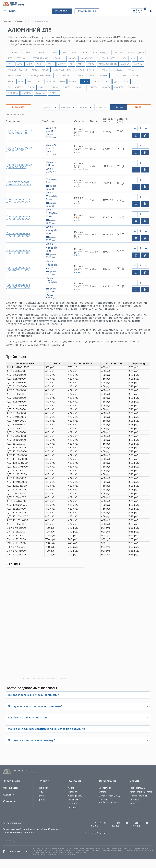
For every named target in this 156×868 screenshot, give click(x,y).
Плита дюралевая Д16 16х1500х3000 (18, 235)
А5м (125, 58)
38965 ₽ (108, 166)
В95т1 (40, 81)
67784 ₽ (108, 149)
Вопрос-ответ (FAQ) (109, 796)
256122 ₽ (108, 286)
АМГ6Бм (103, 76)
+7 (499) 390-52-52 (120, 825)
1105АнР (53, 52)
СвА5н (31, 87)
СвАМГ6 (106, 87)
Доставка (134, 800)
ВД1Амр (73, 81)
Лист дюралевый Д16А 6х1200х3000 (18, 183)
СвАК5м (42, 87)
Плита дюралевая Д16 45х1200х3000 (18, 286)
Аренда (133, 804)
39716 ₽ (107, 183)
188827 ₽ (108, 235)
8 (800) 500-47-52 (141, 825)
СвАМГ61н (13, 93)
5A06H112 (60, 58)
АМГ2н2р (138, 64)
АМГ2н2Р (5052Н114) (18, 70)
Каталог (43, 781)
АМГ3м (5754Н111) (62, 70)
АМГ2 (80, 64)
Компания (75, 781)
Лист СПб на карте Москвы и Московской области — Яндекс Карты (45, 679)
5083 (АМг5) (22, 58)
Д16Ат (107, 81)
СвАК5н (54, 87)
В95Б (30, 81)
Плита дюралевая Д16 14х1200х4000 (18, 201)
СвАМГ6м (27, 93)
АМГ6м (115, 76)
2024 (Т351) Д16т (101, 52)
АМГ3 (35, 70)
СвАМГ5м (79, 87)
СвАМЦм (54, 93)
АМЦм (135, 76)
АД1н (20, 64)
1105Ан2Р (39, 52)
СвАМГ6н (40, 93)
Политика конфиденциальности (110, 801)
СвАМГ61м (133, 87)
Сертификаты (75, 796)
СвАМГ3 (66, 87)
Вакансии (73, 800)
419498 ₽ (108, 132)
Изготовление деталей (141, 792)
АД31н (40, 64)
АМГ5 (104, 70)
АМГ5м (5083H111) (16, 76)
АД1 (141, 58)
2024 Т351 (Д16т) (136, 52)
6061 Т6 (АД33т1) (110, 58)
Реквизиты (74, 808)
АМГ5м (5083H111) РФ (40, 76)
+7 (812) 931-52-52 (99, 825)
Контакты (9, 802)
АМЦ (125, 76)
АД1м (10, 64)
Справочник (105, 788)
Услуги (134, 781)
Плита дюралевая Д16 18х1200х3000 (18, 252)
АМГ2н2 (125, 64)
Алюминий (43, 788)
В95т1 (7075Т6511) (56, 81)
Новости (73, 804)
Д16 (85, 81)
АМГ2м (91, 64)
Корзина (8, 795)
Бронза (41, 800)
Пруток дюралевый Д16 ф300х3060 (19, 132)
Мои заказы (10, 788)
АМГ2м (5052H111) (108, 64)
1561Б (73, 52)
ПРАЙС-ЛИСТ (18, 107)
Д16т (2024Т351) (15, 87)
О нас (71, 788)
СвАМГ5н (93, 87)
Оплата (103, 792)
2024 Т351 (118, 52)
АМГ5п (81, 76)
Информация (108, 781)
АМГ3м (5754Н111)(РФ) (86, 70)
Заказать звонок (87, 11)
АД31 (30, 64)
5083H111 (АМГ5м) (42, 58)
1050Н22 (26, 52)
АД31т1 (62, 64)
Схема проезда (10, 841)
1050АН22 (12, 52)
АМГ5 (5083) (117, 70)
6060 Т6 (73, 58)
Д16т (126, 81)
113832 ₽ (108, 269)
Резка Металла (137, 788)
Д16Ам (96, 81)
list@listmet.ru (101, 833)
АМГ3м (45, 70)
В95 (21, 81)
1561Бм (85, 52)
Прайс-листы (11, 781)
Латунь (41, 796)
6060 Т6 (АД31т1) (89, 58)
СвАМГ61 (119, 87)
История (73, 792)
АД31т (51, 64)
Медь (40, 792)
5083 (10, 58)
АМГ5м (131, 70)
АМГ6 (92, 76)
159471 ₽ (108, 218)
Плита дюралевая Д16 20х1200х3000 (18, 269)
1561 (64, 52)
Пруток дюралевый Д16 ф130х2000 (19, 166)
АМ (72, 64)
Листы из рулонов (138, 796)
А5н (133, 58)
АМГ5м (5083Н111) (64, 76)
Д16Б (117, 81)
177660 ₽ (108, 200)
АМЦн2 (11, 81)
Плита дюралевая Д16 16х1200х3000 (18, 218)
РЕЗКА (138, 107)
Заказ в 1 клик (62, 11)
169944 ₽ (108, 252)
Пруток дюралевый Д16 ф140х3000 (19, 149)
